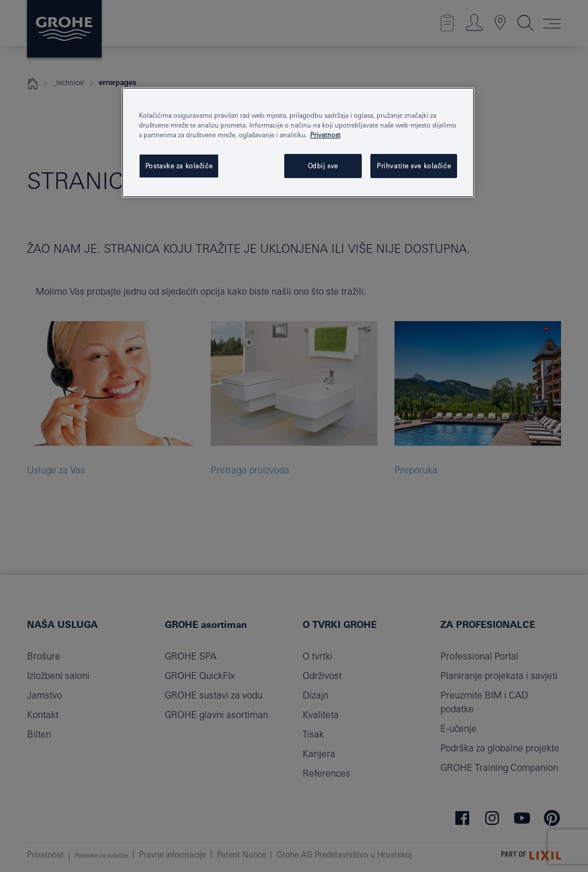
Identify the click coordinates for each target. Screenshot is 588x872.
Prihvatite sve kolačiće (414, 166)
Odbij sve (323, 166)
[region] (298, 142)
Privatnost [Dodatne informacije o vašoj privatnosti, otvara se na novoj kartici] (325, 135)
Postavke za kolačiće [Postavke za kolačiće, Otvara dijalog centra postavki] (179, 166)
